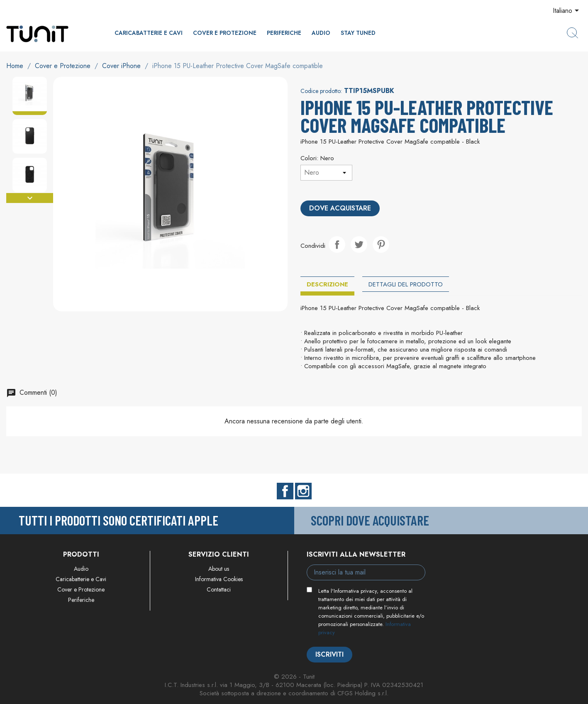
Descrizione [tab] (327, 284)
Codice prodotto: (321, 91)
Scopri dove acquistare (370, 520)
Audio (321, 33)
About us (219, 569)
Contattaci (219, 589)
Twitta (359, 244)
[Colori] (326, 173)
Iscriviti (329, 654)
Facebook (285, 491)
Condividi (337, 244)
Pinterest (381, 244)
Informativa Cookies (219, 579)
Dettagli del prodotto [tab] (406, 284)
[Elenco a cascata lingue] (567, 11)
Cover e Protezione (225, 33)
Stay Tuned (358, 33)
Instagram (303, 491)
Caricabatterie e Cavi (149, 33)
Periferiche (284, 33)
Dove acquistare (340, 208)
